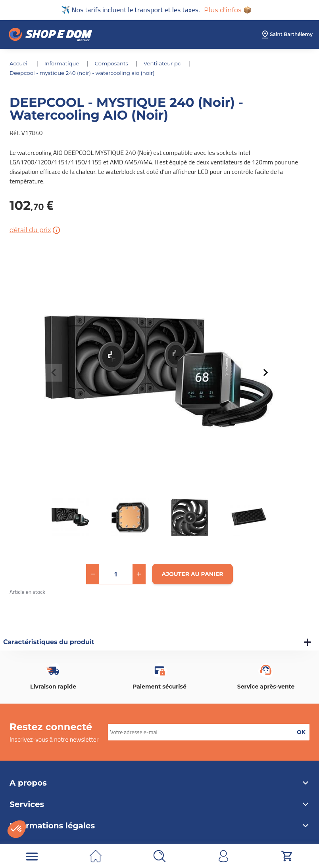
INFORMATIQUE (64, 64)
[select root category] (286, 35)
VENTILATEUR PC (169, 64)
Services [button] (159, 805)
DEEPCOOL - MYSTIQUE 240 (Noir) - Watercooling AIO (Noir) (86, 74)
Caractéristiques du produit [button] (49, 643)
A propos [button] (159, 784)
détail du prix (36, 231)
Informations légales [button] (159, 826)
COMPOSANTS (116, 64)
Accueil (20, 64)
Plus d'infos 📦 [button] (228, 10)
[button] (93, 575)
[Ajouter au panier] (193, 575)
